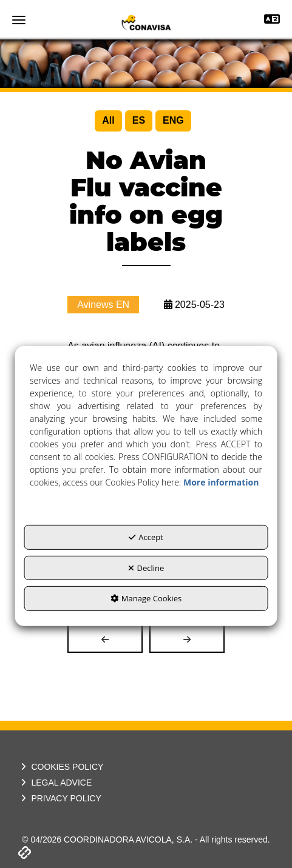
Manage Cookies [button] (146, 598)
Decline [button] (146, 568)
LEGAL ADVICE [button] (55, 783)
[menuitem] (108, 121)
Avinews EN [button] (103, 305)
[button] (146, 22)
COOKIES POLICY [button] (61, 767)
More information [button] (221, 482)
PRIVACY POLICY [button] (60, 798)
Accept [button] (146, 537)
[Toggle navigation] (272, 20)
